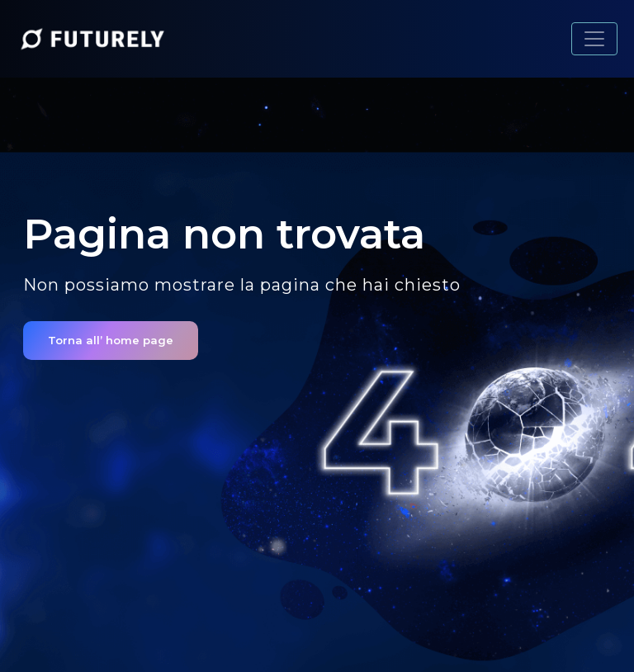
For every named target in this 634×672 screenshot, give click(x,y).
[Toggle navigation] (594, 39)
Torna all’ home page (111, 340)
